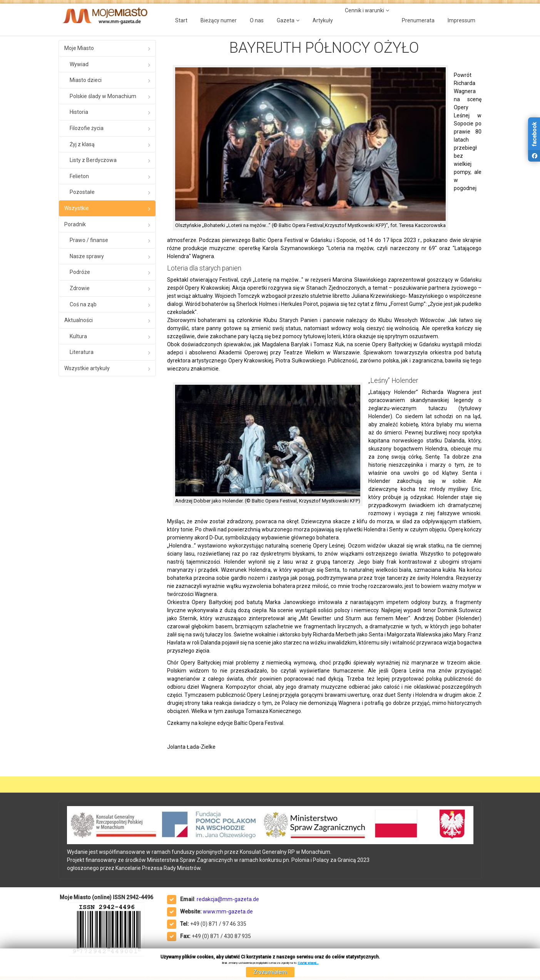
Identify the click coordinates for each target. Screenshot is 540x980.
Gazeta (286, 20)
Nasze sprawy (87, 256)
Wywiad (79, 64)
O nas (257, 20)
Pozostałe (82, 192)
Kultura (78, 336)
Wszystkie (77, 208)
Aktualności (79, 320)
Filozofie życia (87, 128)
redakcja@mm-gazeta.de (228, 899)
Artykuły (323, 20)
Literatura (82, 352)
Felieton (79, 176)
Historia (79, 112)
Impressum (461, 20)
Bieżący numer (219, 20)
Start (181, 20)
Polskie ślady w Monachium (103, 96)
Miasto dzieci (86, 80)
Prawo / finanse (89, 240)
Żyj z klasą (82, 144)
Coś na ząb (83, 304)
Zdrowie (80, 288)
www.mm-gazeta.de (228, 912)
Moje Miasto (79, 48)
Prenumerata (418, 20)
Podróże (80, 272)
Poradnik (75, 224)
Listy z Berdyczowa (93, 160)
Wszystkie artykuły (87, 368)
